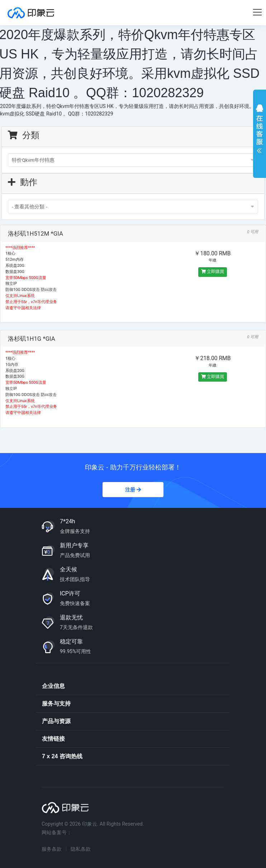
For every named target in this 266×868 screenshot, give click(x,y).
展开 (260, 131)
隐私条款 (81, 849)
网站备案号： (57, 832)
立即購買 (213, 272)
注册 (133, 490)
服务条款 (52, 849)
